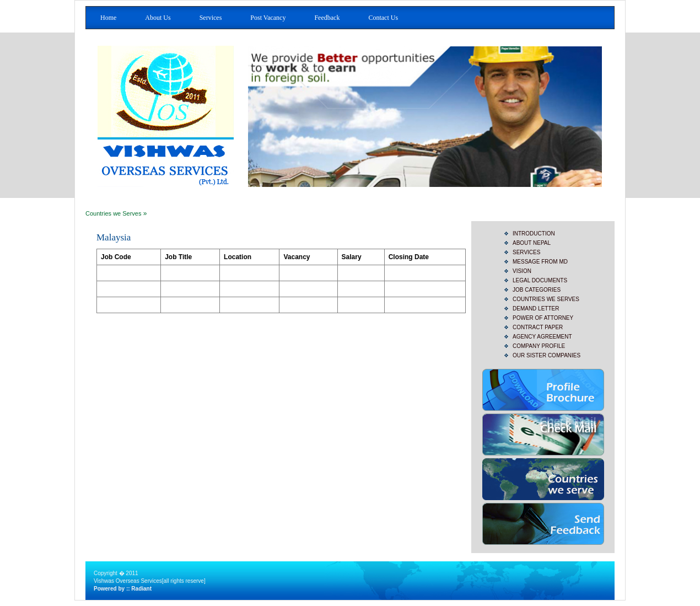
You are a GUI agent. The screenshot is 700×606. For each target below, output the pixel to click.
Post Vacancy (268, 18)
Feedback (327, 18)
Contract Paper (538, 327)
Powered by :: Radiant (123, 589)
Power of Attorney (543, 318)
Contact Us (383, 18)
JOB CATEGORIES (537, 290)
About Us (158, 18)
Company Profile (539, 346)
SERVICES (526, 252)
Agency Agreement (542, 337)
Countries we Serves (114, 213)
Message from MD (540, 262)
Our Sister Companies (546, 355)
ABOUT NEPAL (532, 243)
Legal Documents (540, 280)
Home (108, 18)
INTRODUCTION (534, 234)
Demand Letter (536, 309)
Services (211, 18)
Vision (522, 271)
